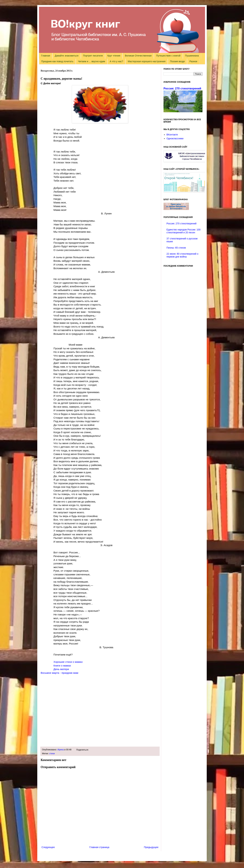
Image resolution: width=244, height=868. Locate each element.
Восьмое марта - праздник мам (59, 673)
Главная (46, 56)
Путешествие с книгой (168, 56)
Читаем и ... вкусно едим (91, 61)
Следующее (48, 847)
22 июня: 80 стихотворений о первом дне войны (182, 255)
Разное (193, 61)
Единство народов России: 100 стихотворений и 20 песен (184, 231)
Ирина (61, 750)
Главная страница (99, 847)
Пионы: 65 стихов (176, 248)
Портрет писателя (93, 56)
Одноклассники (175, 138)
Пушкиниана (192, 56)
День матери (61, 669)
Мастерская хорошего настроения (147, 61)
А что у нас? (116, 61)
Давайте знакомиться (67, 56)
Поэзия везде (177, 61)
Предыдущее (151, 847)
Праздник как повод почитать (57, 61)
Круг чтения (114, 56)
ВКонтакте (172, 135)
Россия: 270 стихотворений (182, 88)
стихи (52, 754)
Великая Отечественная (138, 56)
